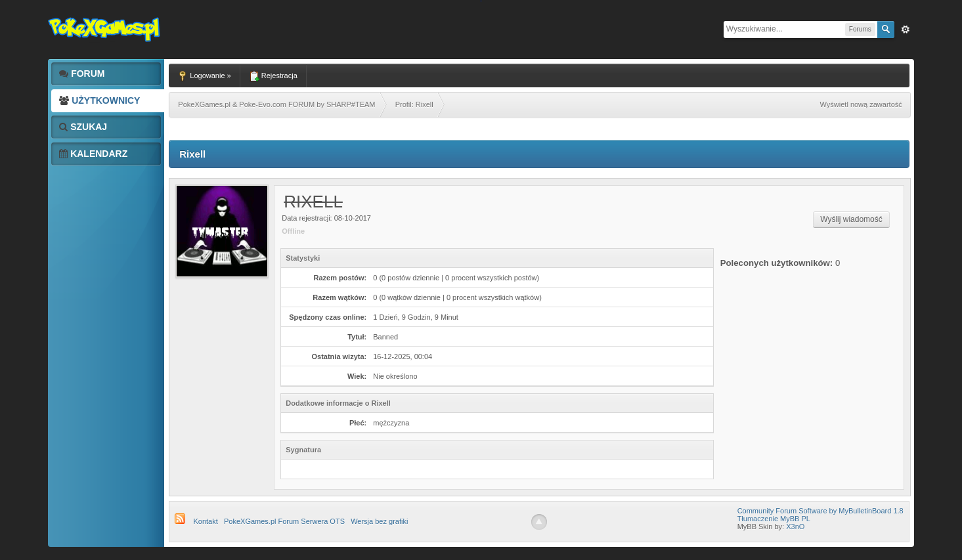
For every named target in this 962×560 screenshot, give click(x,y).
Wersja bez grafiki (379, 521)
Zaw (906, 30)
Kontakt (205, 521)
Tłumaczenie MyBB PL (774, 519)
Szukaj (83, 127)
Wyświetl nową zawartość (861, 104)
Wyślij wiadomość (851, 219)
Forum (82, 74)
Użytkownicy (99, 100)
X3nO (795, 527)
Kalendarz (93, 154)
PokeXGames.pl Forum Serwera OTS (284, 521)
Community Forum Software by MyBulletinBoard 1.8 (820, 511)
